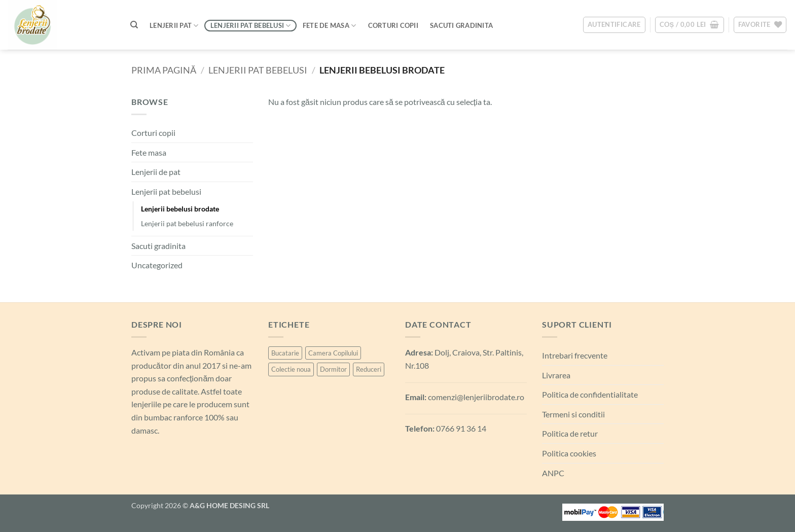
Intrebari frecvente (575, 355)
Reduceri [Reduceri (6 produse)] (369, 369)
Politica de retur (570, 433)
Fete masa (149, 152)
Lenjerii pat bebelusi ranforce (187, 223)
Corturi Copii (393, 25)
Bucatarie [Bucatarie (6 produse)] (285, 353)
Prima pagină (164, 70)
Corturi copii (153, 133)
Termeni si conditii (573, 414)
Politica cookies (569, 453)
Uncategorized (157, 265)
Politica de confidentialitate (590, 394)
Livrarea (556, 375)
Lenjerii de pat (156, 172)
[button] (614, 25)
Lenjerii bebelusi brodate (180, 209)
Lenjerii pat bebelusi (251, 26)
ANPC (553, 473)
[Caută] (134, 25)
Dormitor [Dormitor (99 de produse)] (333, 369)
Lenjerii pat (174, 26)
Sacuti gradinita (158, 246)
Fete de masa (330, 26)
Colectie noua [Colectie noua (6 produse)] (291, 369)
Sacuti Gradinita (461, 25)
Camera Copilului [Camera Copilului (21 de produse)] (333, 353)
